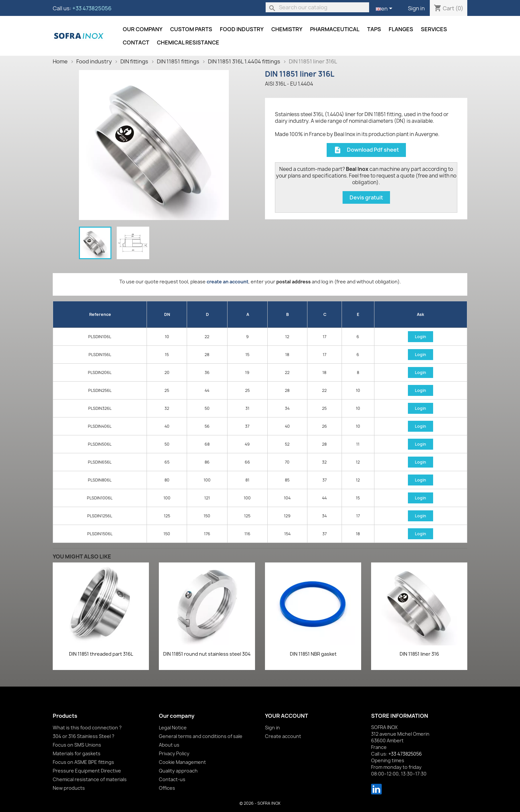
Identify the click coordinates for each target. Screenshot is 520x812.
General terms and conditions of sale (201, 736)
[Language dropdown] (385, 9)
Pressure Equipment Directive (87, 771)
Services (434, 29)
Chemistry (287, 29)
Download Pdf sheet (366, 150)
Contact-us (172, 779)
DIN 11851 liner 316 (419, 654)
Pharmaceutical (335, 29)
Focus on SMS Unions (77, 745)
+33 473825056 (92, 8)
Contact (136, 42)
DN (167, 314)
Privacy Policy (174, 753)
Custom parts (191, 29)
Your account (287, 716)
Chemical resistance (188, 42)
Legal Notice (173, 728)
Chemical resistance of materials (90, 779)
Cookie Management (182, 762)
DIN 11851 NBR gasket (313, 654)
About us (169, 745)
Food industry (242, 29)
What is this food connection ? (87, 728)
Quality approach (178, 771)
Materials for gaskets (77, 753)
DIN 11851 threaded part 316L (101, 654)
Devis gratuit (366, 197)
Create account (283, 736)
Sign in (416, 8)
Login (421, 337)
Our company (143, 29)
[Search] (317, 7)
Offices (167, 788)
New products (69, 788)
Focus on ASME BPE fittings (83, 762)
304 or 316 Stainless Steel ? (84, 736)
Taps (374, 29)
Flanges (401, 29)
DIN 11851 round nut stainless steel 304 (207, 654)
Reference (100, 314)
